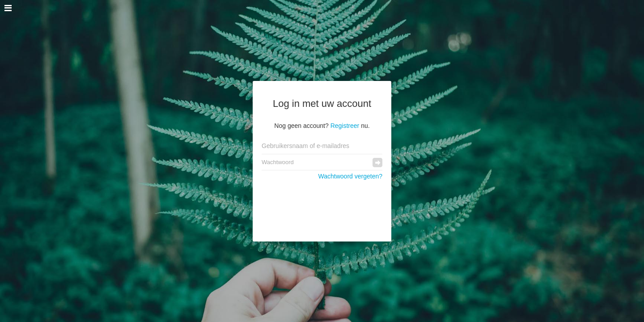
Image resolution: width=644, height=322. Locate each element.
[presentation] (322, 206)
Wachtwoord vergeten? (350, 176)
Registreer (345, 126)
